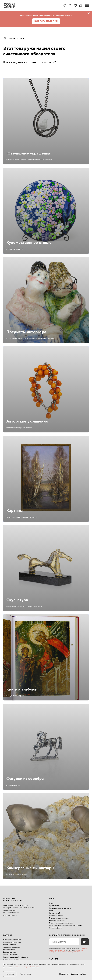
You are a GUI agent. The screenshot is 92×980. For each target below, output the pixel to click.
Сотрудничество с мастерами (60, 908)
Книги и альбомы (22, 689)
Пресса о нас (54, 906)
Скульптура (17, 600)
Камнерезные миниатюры (30, 868)
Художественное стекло (29, 243)
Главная (9, 38)
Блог (51, 911)
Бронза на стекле (10, 952)
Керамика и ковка (10, 950)
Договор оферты (55, 928)
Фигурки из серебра (25, 779)
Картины (15, 511)
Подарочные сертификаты (59, 918)
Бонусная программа (57, 921)
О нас (51, 903)
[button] (65, 5)
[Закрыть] (89, 14)
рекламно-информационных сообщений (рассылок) (66, 951)
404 (22, 38)
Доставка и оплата (56, 916)
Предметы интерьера (26, 332)
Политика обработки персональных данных (66, 925)
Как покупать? (55, 913)
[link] (70, 5)
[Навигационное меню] (87, 6)
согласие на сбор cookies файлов (27, 967)
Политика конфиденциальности (61, 923)
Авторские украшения (27, 421)
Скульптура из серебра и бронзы (15, 957)
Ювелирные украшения (28, 153)
